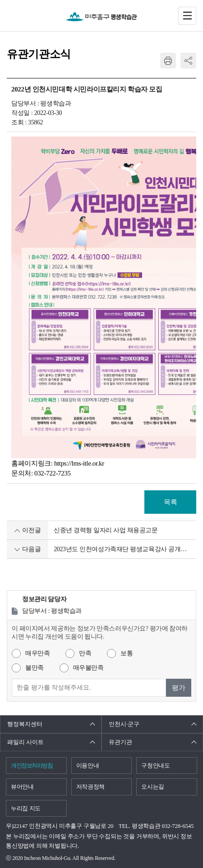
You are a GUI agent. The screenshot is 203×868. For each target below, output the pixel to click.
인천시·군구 (124, 724)
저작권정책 (90, 787)
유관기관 (120, 742)
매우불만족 (88, 668)
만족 (85, 653)
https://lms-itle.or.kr (79, 463)
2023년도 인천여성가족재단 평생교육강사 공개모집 (123, 549)
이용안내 (88, 765)
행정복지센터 (25, 724)
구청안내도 (155, 765)
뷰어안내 (22, 787)
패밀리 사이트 (25, 742)
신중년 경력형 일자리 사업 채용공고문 (106, 530)
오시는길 (153, 787)
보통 (127, 653)
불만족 (35, 668)
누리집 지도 (26, 808)
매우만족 (37, 653)
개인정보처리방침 (32, 765)
